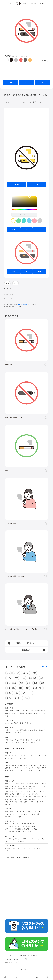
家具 (41, 791)
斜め (29, 730)
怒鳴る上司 (27, 650)
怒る (28, 740)
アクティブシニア (32, 791)
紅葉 (31, 771)
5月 (36, 756)
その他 (26, 698)
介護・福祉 (11, 688)
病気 (7, 786)
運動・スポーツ (30, 789)
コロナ (35, 786)
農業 (35, 829)
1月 (20, 756)
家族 (22, 723)
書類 (18, 794)
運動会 (44, 768)
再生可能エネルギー (29, 824)
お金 (23, 678)
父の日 (8, 768)
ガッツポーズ (10, 742)
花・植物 (32, 799)
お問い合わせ (28, 959)
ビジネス (26, 673)
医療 (43, 683)
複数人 (16, 723)
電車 (42, 802)
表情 (7, 740)
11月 (21, 758)
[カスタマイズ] (48, 977)
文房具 (12, 794)
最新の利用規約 (23, 304)
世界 (39, 799)
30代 (33, 711)
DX (23, 826)
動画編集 (21, 841)
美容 (27, 688)
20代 (28, 711)
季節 (34, 673)
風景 (26, 799)
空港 (16, 802)
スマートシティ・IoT (13, 826)
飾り (15, 848)
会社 (12, 812)
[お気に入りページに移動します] (37, 977)
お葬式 (38, 784)
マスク (8, 789)
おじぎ (38, 740)
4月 (32, 756)
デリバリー (42, 797)
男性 (7, 711)
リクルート (38, 812)
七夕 (7, 771)
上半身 (12, 730)
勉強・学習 (36, 814)
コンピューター (11, 841)
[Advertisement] (27, 72)
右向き (35, 730)
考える (17, 740)
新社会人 (29, 812)
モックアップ (23, 848)
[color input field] (24, 215)
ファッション (10, 797)
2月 (24, 756)
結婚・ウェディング (22, 784)
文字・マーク (27, 693)
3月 (28, 756)
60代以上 (9, 713)
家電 (7, 794)
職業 (7, 812)
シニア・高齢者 (19, 713)
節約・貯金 (33, 797)
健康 (7, 283)
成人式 (20, 765)
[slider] (24, 210)
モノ (16, 283)
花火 (12, 771)
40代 (38, 711)
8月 (7, 758)
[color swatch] (13, 221)
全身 (7, 730)
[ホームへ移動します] (5, 977)
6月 (41, 756)
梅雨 (38, 768)
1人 (7, 723)
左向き (41, 730)
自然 (29, 683)
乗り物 (9, 693)
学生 (7, 716)
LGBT (17, 711)
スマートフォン (28, 839)
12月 (26, 758)
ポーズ (16, 673)
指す (27, 742)
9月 (11, 758)
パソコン (8, 839)
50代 (43, 711)
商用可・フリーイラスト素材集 (34, 4)
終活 (32, 784)
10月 (15, 758)
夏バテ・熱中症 (17, 789)
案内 (18, 742)
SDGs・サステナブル (13, 824)
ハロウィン (24, 771)
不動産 (19, 817)
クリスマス (38, 771)
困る (23, 740)
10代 (22, 711)
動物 (36, 683)
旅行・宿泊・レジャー (27, 802)
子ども (43, 713)
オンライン (26, 814)
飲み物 (28, 786)
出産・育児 (9, 784)
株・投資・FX (10, 817)
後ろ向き (8, 733)
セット (39, 848)
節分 (26, 765)
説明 (23, 742)
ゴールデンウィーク (19, 768)
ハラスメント (20, 812)
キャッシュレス (22, 797)
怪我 (12, 786)
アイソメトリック (13, 698)
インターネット (41, 839)
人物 (9, 673)
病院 (43, 784)
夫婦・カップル (30, 723)
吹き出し (8, 848)
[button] (7, 60)
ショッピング (32, 794)
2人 (11, 723)
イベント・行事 (12, 678)
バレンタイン (34, 765)
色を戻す (43, 60)
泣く (32, 740)
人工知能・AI (27, 829)
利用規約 (23, 955)
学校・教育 (33, 678)
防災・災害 (27, 832)
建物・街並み (12, 683)
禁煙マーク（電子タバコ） (26, 643)
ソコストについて (12, 955)
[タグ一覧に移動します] (26, 977)
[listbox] (24, 202)
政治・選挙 (9, 802)
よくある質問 (32, 955)
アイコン (32, 848)
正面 (21, 730)
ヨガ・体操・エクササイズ (15, 791)
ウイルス (42, 786)
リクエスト (9, 288)
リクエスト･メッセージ (14, 959)
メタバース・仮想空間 (13, 829)
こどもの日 (31, 768)
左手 (20, 733)
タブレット (17, 839)
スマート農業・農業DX (14, 832)
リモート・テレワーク (13, 814)
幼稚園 (36, 713)
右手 (15, 733)
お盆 (16, 771)
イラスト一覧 (43, 667)
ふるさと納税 (31, 826)
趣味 (7, 799)
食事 (23, 786)
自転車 (8, 804)
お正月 (8, 765)
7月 (45, 756)
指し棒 (33, 742)
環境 (22, 683)
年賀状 (14, 765)
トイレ (24, 794)
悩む (12, 740)
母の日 (43, 765)
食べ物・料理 (37, 688)
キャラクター (18, 799)
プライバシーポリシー (13, 963)
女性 (12, 711)
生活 (42, 678)
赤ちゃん (29, 713)
